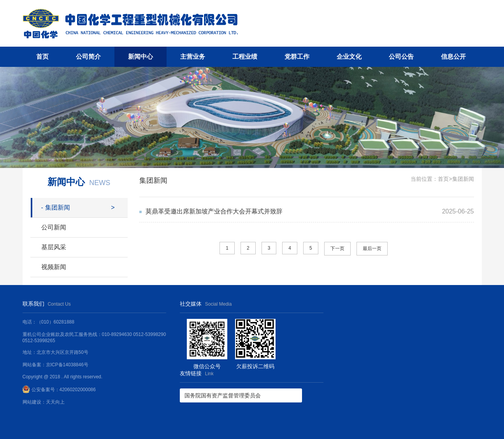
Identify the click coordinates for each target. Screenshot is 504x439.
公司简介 (88, 57)
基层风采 (54, 247)
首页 (42, 57)
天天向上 (55, 402)
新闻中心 (140, 57)
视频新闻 (54, 267)
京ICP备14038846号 (67, 365)
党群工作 (297, 57)
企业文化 (349, 57)
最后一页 (372, 248)
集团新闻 (56, 208)
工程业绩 (245, 57)
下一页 (337, 248)
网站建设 (32, 402)
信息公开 (453, 57)
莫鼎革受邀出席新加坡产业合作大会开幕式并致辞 (214, 211)
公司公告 (401, 57)
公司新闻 (54, 227)
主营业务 (193, 57)
